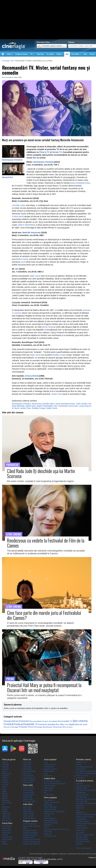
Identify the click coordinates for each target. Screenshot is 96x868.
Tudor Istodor (82, 404)
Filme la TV (44, 152)
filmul (41, 222)
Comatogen (80, 778)
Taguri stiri (6, 816)
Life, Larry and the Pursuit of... (55, 784)
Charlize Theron (50, 765)
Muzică (5, 794)
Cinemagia (8, 77)
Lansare (51, 724)
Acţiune (5, 762)
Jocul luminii (81, 769)
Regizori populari (29, 818)
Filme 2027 (27, 765)
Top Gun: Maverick (83, 786)
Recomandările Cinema (39, 721)
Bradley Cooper (59, 355)
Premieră (42, 724)
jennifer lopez (48, 404)
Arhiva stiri (6, 818)
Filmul (53, 332)
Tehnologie (38, 727)
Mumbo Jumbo (82, 788)
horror (72, 174)
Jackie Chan (57, 394)
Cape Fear (48, 790)
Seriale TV (57, 152)
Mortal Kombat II (82, 776)
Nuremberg (48, 805)
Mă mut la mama (82, 795)
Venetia (5, 844)
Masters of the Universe (85, 817)
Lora (46, 762)
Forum (92, 54)
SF (3, 805)
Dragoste (6, 776)
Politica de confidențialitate (47, 859)
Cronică (9, 724)
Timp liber (40, 54)
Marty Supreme (50, 818)
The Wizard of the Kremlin (86, 790)
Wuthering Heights (51, 823)
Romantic (6, 800)
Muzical (5, 796)
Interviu (15, 721)
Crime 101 (48, 834)
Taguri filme (6, 814)
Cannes (5, 835)
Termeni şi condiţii (24, 859)
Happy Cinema (29, 837)
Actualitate (53, 721)
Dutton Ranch (49, 788)
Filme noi (27, 759)
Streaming (57, 727)
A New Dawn (49, 795)
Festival (18, 724)
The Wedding (81, 797)
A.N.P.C (60, 859)
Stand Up (6, 807)
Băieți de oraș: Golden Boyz (54, 812)
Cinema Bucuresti (30, 824)
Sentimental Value (51, 820)
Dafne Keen (22, 259)
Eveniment (24, 721)
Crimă (4, 771)
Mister (4, 791)
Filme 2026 (27, 767)
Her (17, 269)
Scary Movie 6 (81, 819)
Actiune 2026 (28, 790)
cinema (76, 366)
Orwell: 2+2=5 (81, 762)
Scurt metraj (7, 803)
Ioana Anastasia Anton (80, 183)
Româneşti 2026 (29, 801)
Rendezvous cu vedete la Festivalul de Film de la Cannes (46, 543)
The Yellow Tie (49, 800)
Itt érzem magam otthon (85, 835)
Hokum (79, 765)
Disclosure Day (82, 828)
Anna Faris (47, 327)
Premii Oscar (7, 826)
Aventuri (5, 767)
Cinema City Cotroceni (31, 826)
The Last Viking (82, 839)
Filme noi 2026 (29, 788)
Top (66, 724)
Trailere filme (50, 779)
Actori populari (28, 816)
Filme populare (50, 798)
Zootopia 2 (48, 825)
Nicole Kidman (49, 771)
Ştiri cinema (80, 721)
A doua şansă (18, 216)
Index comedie (28, 814)
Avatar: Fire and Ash (52, 803)
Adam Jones (35, 355)
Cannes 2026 (7, 837)
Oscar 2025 (6, 831)
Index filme (28, 804)
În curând (50, 54)
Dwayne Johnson (50, 769)
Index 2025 (27, 809)
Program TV (7, 820)
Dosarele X (30, 724)
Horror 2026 (27, 797)
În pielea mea (49, 814)
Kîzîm (46, 827)
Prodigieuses (81, 792)
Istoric (4, 789)
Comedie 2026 (28, 792)
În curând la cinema (85, 781)
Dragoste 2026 (29, 795)
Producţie (23, 727)
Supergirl (79, 844)
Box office (60, 724)
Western (5, 812)
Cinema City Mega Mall (32, 842)
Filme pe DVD (28, 776)
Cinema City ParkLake (31, 844)
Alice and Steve (50, 786)
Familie (5, 780)
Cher (46, 773)
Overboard (63, 406)
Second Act (7, 177)
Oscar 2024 (6, 833)
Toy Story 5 (80, 832)
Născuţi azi (48, 776)
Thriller (5, 809)
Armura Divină (32, 376)
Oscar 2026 (6, 828)
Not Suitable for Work (52, 781)
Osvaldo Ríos (49, 767)
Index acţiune (28, 812)
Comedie (16, 302)
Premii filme (7, 823)
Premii (30, 727)
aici (50, 708)
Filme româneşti (29, 780)
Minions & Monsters (83, 848)
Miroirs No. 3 (81, 812)
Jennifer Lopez (19, 205)
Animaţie (5, 765)
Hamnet (47, 816)
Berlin (4, 842)
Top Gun (79, 784)
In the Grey (80, 830)
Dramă (5, 778)
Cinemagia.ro (14, 45)
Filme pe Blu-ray (29, 778)
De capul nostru (82, 837)
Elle (45, 792)
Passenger (80, 808)
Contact (34, 859)
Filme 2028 (27, 762)
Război (5, 798)
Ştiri (67, 54)
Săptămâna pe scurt (78, 724)
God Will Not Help (83, 841)
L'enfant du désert (83, 821)
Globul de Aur (7, 839)
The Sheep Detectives (84, 767)
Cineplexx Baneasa (30, 835)
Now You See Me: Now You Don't (56, 829)
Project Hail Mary (50, 807)
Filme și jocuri (67, 727)
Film (41, 201)
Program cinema (21, 54)
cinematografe (69, 177)
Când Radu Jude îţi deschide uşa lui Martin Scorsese (41, 473)
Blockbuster (48, 727)
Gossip (7, 721)
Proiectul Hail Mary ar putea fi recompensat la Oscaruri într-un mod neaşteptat (44, 687)
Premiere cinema (29, 771)
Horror (4, 787)
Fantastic (6, 782)
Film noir (5, 785)
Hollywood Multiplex (30, 833)
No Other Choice (50, 836)
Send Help (48, 832)
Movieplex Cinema (30, 831)
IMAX (25, 828)
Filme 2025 (27, 769)
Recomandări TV (65, 721)
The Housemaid (50, 809)
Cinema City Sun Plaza (32, 839)
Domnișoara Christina (12, 160)
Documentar (7, 773)
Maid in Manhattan (26, 225)
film (35, 158)
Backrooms (80, 806)
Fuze (78, 810)
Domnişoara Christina (21, 404)
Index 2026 (27, 807)
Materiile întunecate (31, 233)
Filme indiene (28, 782)
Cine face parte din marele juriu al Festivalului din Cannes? (44, 615)
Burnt (17, 408)
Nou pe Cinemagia (11, 727)
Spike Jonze (35, 276)
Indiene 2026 (28, 799)
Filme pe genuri (9, 759)
